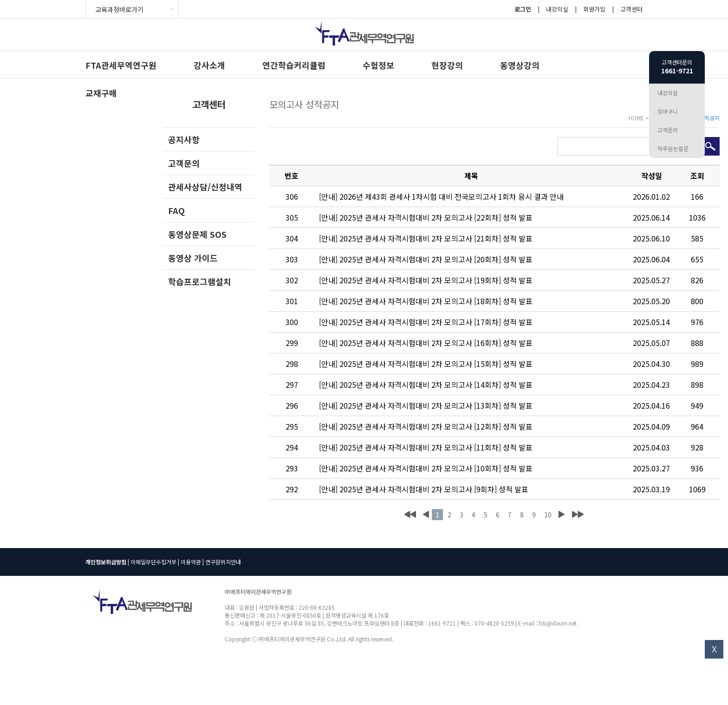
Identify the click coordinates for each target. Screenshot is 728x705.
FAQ (176, 210)
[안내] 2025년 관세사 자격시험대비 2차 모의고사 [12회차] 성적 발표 (426, 426)
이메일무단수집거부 (153, 562)
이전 (426, 515)
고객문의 (184, 163)
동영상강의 (520, 65)
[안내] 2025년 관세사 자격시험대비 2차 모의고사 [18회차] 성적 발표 (426, 301)
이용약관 (191, 562)
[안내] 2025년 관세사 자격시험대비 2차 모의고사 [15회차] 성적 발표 (426, 364)
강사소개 (209, 65)
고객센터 (631, 9)
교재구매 (101, 93)
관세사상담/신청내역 (205, 187)
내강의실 (557, 9)
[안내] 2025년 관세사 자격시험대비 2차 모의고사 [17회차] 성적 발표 (426, 322)
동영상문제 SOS (197, 234)
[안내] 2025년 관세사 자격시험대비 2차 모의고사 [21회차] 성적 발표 (426, 238)
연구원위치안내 (223, 562)
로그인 (523, 9)
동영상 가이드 (193, 258)
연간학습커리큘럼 (294, 65)
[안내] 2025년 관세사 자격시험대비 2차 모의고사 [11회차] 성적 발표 (426, 447)
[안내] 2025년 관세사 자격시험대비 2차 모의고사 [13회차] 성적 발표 (426, 405)
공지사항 (184, 139)
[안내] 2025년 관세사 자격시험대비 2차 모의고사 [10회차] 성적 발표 (426, 468)
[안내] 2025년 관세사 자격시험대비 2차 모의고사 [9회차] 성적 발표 (424, 489)
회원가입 (594, 9)
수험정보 (378, 65)
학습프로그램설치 (200, 281)
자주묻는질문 (673, 148)
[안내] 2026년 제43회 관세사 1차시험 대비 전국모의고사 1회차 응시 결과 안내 (441, 196)
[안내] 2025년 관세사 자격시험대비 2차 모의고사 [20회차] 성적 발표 (426, 259)
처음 (410, 515)
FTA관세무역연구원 (121, 65)
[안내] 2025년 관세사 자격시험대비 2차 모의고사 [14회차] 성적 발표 (426, 385)
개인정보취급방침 (106, 562)
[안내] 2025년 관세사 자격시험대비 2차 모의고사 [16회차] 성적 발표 (426, 343)
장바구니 (668, 111)
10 (548, 515)
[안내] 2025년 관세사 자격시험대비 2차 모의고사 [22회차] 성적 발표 (426, 217)
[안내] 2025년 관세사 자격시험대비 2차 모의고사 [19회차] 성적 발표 (426, 280)
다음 (561, 515)
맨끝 (578, 515)
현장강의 (447, 65)
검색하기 (710, 146)
